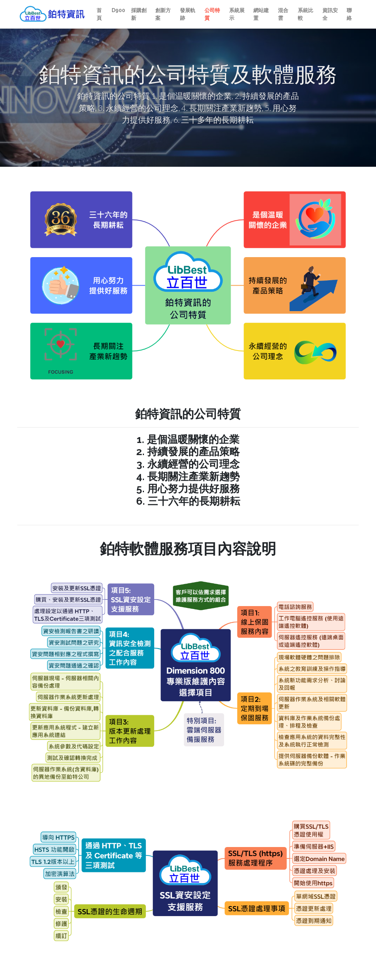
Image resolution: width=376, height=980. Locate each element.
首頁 (99, 14)
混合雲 (283, 14)
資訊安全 (330, 14)
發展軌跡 (188, 14)
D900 (118, 10)
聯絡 (349, 14)
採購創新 (139, 14)
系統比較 (305, 14)
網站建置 (261, 14)
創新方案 (163, 14)
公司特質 (212, 14)
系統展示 (237, 14)
